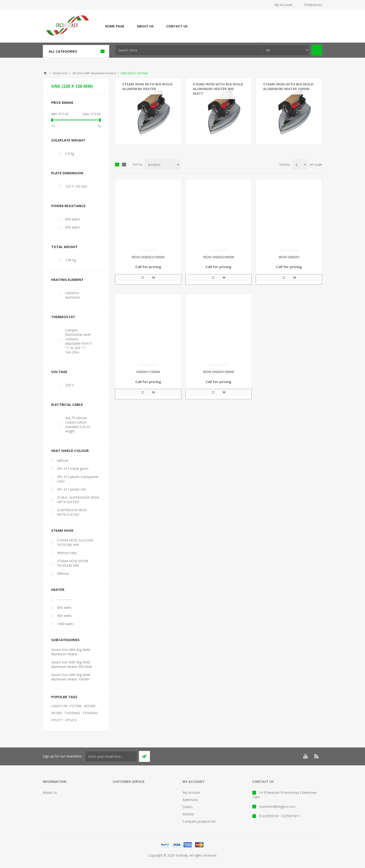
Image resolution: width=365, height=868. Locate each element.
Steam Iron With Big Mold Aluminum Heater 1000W (288, 86)
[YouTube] (305, 756)
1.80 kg (71, 260)
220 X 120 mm (76, 186)
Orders (188, 807)
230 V (69, 385)
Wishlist (188, 814)
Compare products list (199, 821)
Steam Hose (62, 530)
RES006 (90, 706)
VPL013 (71, 720)
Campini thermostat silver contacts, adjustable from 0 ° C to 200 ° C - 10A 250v (79, 341)
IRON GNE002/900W (219, 257)
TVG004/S (90, 713)
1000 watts (65, 624)
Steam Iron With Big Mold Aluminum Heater (147, 86)
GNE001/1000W (148, 372)
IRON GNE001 (289, 257)
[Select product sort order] (162, 165)
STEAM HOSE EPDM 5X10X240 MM (73, 563)
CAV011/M (59, 706)
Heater (58, 589)
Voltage (59, 372)
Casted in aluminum (73, 295)
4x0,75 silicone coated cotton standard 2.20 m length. (77, 424)
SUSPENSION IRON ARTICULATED (72, 512)
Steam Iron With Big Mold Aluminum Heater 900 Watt (218, 89)
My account (191, 792)
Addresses (190, 800)
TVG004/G (72, 713)
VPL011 (57, 720)
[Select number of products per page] (300, 165)
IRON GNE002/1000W (148, 257)
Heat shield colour (70, 451)
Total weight (64, 247)
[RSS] (317, 756)
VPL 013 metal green (73, 469)
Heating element (67, 279)
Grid (117, 165)
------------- (65, 599)
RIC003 (57, 713)
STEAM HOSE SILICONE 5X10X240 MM (75, 542)
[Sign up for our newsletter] (111, 756)
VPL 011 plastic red (71, 489)
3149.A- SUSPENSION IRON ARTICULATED (78, 500)
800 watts (73, 219)
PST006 (76, 706)
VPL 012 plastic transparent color (78, 479)
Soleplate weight (68, 140)
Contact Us (177, 26)
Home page (115, 26)
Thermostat (63, 317)
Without (63, 574)
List (124, 165)
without (63, 460)
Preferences (313, 5)
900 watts (73, 227)
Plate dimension (67, 173)
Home (45, 73)
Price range (62, 102)
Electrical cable (67, 404)
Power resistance (68, 206)
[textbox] (189, 50)
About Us (145, 26)
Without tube (67, 553)
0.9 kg (70, 153)
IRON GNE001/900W (219, 372)
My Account (283, 5)
